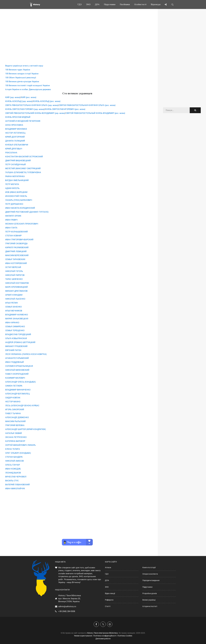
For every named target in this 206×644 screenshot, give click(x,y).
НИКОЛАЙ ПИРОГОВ (15, 275)
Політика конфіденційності (105, 636)
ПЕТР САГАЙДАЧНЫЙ (16, 165)
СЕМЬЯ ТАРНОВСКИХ (15, 259)
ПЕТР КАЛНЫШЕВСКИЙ (16, 232)
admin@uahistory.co (67, 606)
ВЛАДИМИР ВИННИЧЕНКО (18, 390)
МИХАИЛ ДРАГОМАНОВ (16, 291)
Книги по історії (149, 567)
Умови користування (83, 636)
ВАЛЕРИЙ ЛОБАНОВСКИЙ (17, 485)
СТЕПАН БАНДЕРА (14, 457)
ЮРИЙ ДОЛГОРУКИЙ (15, 137)
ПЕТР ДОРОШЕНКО (14, 204)
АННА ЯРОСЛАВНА (14, 125)
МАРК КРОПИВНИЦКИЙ (16, 287)
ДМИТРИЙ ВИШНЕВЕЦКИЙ (18, 161)
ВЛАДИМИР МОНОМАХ (16, 129)
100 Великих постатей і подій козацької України (28, 85)
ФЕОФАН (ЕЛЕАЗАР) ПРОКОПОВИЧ (22, 224)
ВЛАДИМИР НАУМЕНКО (17, 315)
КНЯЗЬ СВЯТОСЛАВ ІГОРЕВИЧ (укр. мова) (25, 109)
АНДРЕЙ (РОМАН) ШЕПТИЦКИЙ (20, 342)
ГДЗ (107, 574)
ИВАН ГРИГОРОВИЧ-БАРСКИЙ (19, 240)
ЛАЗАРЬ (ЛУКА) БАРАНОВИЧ (19, 200)
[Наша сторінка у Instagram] (110, 624)
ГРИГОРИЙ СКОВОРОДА (16, 244)
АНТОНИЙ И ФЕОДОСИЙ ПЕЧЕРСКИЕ (23, 121)
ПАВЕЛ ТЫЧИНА (13, 413)
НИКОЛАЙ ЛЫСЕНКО (15, 299)
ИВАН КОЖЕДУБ (13, 469)
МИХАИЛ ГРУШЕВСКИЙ (16, 346)
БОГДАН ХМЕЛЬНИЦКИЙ (17, 180)
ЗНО (107, 587)
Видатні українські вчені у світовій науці (24, 66)
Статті (108, 606)
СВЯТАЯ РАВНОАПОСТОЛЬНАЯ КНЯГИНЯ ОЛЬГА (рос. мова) (87, 105)
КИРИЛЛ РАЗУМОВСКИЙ (17, 248)
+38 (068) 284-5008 (67, 611)
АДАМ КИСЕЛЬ (12, 188)
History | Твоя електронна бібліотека (102, 633)
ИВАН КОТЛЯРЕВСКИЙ (16, 263)
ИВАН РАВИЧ (11, 220)
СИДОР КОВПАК (13, 398)
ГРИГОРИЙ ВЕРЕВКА (15, 425)
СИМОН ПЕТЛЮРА (14, 386)
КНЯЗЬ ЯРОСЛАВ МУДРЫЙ (18, 117)
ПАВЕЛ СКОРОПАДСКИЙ (17, 374)
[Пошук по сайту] (172, 4)
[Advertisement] (77, 41)
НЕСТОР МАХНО (13, 402)
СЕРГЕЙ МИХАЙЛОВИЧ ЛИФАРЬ (20, 445)
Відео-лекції (110, 593)
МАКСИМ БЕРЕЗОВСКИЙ (17, 255)
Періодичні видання (151, 580)
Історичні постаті (150, 606)
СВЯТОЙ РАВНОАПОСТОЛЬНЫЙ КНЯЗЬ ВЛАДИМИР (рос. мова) (95, 113)
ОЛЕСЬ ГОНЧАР (13, 465)
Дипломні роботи (103, 639)
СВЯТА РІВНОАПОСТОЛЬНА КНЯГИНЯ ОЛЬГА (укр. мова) (32, 105)
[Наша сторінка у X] (103, 624)
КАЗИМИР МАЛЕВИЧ (15, 378)
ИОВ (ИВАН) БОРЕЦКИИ (16, 192)
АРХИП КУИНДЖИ (14, 295)
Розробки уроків (150, 593)
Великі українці (149, 600)
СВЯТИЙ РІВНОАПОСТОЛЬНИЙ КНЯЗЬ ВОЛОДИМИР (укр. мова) (35, 113)
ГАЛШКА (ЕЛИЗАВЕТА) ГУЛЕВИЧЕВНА (23, 172)
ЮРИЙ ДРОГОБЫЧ (14, 149)
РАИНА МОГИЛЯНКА (15, 176)
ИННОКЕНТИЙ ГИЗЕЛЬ (16, 196)
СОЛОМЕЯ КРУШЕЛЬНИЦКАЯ (19, 366)
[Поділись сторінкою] (166, 4)
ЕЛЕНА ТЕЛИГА (13, 449)
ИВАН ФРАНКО (12, 323)
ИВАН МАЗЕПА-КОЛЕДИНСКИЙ (20, 208)
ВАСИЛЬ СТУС (12, 481)
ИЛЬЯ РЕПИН (12, 303)
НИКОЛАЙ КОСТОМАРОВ (17, 283)
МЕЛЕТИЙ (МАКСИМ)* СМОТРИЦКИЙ (23, 168)
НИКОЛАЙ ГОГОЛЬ (14, 271)
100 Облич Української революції (21, 78)
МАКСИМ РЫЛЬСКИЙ (15, 421)
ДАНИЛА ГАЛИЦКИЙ (15, 141)
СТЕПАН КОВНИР (13, 236)
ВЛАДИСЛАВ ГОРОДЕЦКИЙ (18, 334)
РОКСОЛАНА (11, 153)
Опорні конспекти (150, 574)
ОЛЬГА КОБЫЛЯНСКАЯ (16, 338)
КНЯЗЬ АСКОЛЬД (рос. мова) (47, 101)
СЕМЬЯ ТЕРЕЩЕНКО (15, 330)
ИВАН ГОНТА (11, 228)
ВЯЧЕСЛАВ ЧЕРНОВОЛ (16, 477)
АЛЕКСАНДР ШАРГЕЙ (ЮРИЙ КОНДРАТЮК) (26, 429)
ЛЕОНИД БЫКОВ (13, 473)
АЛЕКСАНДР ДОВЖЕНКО (17, 417)
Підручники (147, 587)
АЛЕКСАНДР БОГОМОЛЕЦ (17, 394)
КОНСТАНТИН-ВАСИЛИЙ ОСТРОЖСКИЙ (24, 157)
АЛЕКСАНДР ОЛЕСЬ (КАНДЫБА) (20, 382)
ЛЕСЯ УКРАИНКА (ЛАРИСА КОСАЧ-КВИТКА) (26, 354)
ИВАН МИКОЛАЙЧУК (15, 489)
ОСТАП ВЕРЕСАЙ (13, 267)
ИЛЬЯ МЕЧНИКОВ (14, 311)
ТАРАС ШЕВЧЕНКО (14, 279)
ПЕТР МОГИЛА (12, 184)
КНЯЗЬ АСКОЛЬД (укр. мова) (19, 101)
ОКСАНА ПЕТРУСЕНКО (16, 437)
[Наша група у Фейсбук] (96, 624)
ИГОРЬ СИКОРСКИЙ (15, 410)
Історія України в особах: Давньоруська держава (28, 89)
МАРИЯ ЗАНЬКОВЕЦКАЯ (17, 319)
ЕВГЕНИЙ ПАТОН (13, 350)
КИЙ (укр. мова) (13, 97)
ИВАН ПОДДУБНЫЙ (15, 362)
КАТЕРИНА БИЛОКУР (15, 441)
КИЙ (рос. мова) (29, 97)
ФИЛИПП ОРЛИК (13, 216)
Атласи (108, 567)
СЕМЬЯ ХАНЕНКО (13, 307)
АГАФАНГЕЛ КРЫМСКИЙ (17, 358)
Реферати (109, 600)
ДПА (107, 580)
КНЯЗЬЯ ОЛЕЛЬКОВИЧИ (17, 145)
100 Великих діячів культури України (22, 82)
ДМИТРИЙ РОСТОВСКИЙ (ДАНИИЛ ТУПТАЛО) (27, 212)
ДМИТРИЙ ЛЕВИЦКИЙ (16, 251)
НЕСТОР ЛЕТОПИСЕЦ (15, 133)
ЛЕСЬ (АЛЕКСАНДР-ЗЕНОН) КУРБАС (22, 406)
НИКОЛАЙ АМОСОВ (14, 461)
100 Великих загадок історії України (22, 74)
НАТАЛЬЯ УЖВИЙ (14, 433)
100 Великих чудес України (18, 70)
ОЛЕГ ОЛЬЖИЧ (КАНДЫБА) (18, 453)
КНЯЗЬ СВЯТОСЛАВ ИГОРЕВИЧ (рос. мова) (65, 109)
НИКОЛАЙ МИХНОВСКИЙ (17, 370)
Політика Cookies (125, 636)
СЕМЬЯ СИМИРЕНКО (15, 327)
